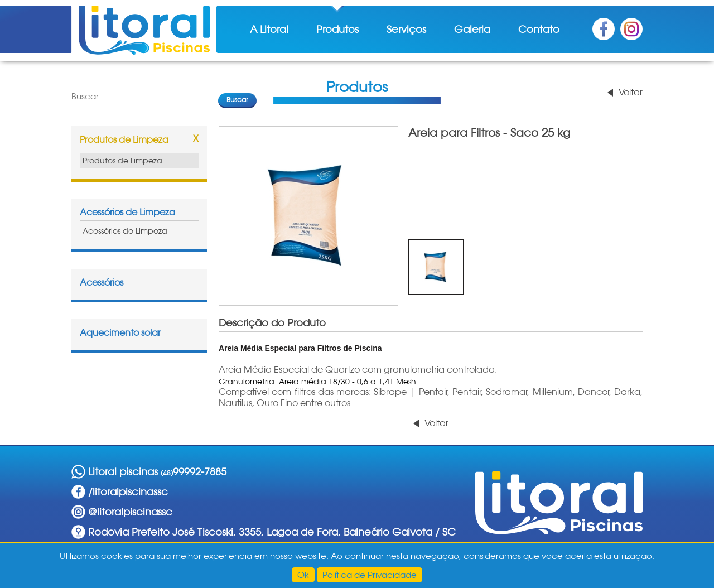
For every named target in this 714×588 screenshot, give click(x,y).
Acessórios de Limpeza (127, 212)
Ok (303, 575)
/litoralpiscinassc (128, 492)
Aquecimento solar (120, 333)
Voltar (631, 92)
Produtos (337, 29)
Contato (539, 29)
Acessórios (102, 283)
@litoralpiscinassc (130, 512)
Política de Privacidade (370, 575)
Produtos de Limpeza (124, 140)
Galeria (472, 29)
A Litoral (269, 29)
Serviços (406, 29)
